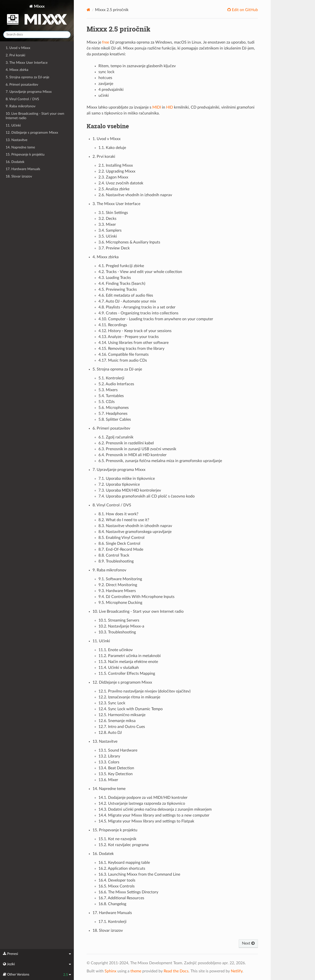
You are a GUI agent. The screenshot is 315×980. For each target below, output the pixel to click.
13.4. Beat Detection (116, 768)
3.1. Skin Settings (113, 213)
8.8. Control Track (114, 555)
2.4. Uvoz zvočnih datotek (121, 183)
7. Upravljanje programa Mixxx (29, 92)
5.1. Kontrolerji (111, 378)
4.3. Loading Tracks (115, 278)
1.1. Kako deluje (112, 148)
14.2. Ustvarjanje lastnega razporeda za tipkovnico (142, 803)
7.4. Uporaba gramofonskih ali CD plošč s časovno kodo (147, 496)
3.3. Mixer (107, 225)
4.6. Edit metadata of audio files (126, 295)
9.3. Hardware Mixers (117, 591)
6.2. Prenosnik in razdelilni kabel (126, 443)
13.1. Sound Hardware (118, 750)
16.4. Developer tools (117, 880)
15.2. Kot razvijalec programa (124, 845)
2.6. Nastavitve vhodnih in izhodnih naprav (135, 195)
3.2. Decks (107, 219)
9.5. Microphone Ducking (120, 603)
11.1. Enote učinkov (116, 650)
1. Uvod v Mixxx (18, 48)
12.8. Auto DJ (110, 733)
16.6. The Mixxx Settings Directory (128, 892)
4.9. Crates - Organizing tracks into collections (138, 313)
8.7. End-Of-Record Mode (121, 549)
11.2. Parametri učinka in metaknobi (130, 656)
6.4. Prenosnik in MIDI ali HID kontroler (133, 455)
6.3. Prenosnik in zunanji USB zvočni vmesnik (137, 449)
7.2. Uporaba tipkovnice (119, 484)
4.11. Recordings (113, 325)
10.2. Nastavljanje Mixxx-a (121, 626)
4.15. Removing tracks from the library (131, 349)
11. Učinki (13, 125)
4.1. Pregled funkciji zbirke (121, 266)
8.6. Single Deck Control (119, 544)
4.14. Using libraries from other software (134, 343)
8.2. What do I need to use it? (124, 520)
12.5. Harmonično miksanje (122, 715)
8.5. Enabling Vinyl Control (121, 538)
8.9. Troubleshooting (116, 561)
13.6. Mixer (108, 780)
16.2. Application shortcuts (122, 868)
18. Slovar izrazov (19, 176)
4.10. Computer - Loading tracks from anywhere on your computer (156, 319)
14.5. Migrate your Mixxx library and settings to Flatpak (146, 821)
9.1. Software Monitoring (120, 579)
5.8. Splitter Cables (115, 419)
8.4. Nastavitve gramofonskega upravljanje (135, 532)
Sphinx (110, 971)
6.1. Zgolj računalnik (116, 437)
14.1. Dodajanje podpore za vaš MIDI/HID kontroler (143, 798)
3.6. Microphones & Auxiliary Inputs (129, 242)
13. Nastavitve (16, 140)
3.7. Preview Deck (114, 248)
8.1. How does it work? (118, 514)
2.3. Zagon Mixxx (113, 177)
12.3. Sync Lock (112, 703)
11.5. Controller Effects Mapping (127, 674)
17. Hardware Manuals (23, 169)
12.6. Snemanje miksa (117, 721)
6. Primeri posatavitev (22, 85)
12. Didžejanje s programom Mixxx (32, 133)
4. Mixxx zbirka (17, 70)
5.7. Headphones (113, 414)
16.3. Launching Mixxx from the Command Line (139, 874)
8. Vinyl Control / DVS (22, 99)
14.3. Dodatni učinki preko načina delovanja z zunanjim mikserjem (155, 809)
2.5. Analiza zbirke (114, 189)
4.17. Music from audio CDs (123, 360)
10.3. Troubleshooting (117, 632)
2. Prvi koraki (15, 55)
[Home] (88, 10)
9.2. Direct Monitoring (118, 585)
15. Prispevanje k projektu (25, 154)
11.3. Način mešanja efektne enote (128, 662)
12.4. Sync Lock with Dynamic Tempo (131, 709)
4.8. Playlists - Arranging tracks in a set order (137, 307)
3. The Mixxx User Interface (27, 63)
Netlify (237, 971)
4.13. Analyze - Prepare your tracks (129, 337)
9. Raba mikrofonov (21, 106)
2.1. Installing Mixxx (116, 165)
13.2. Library (109, 756)
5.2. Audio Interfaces (116, 384)
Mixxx (37, 16)
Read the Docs (176, 971)
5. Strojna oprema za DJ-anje (27, 77)
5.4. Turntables (111, 396)
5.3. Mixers (108, 390)
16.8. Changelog (112, 904)
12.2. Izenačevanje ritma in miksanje (129, 697)
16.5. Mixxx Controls (117, 886)
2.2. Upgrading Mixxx (117, 171)
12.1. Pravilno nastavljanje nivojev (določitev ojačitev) (144, 691)
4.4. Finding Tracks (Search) (122, 284)
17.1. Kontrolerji (112, 922)
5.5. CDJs (107, 402)
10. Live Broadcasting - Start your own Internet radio (35, 116)
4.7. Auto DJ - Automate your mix (127, 301)
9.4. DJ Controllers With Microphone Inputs (136, 597)
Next (248, 943)
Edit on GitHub (244, 10)
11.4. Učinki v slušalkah (119, 668)
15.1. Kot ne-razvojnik (117, 839)
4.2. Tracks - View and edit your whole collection (140, 272)
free (106, 42)
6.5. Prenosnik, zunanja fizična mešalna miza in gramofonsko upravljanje (160, 461)
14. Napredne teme (20, 147)
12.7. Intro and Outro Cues (122, 727)
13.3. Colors (109, 762)
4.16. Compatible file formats (124, 354)
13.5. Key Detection (116, 774)
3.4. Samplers (110, 230)
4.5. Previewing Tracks (118, 289)
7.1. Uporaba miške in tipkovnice (127, 479)
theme (136, 971)
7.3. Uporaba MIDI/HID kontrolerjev (130, 490)
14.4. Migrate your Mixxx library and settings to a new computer (154, 815)
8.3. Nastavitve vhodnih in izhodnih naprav (135, 526)
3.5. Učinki (108, 236)
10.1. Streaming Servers (119, 620)
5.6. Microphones (114, 408)
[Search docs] (37, 35)
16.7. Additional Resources (121, 898)
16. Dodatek (15, 162)
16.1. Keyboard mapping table (124, 863)
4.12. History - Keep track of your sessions (135, 331)
